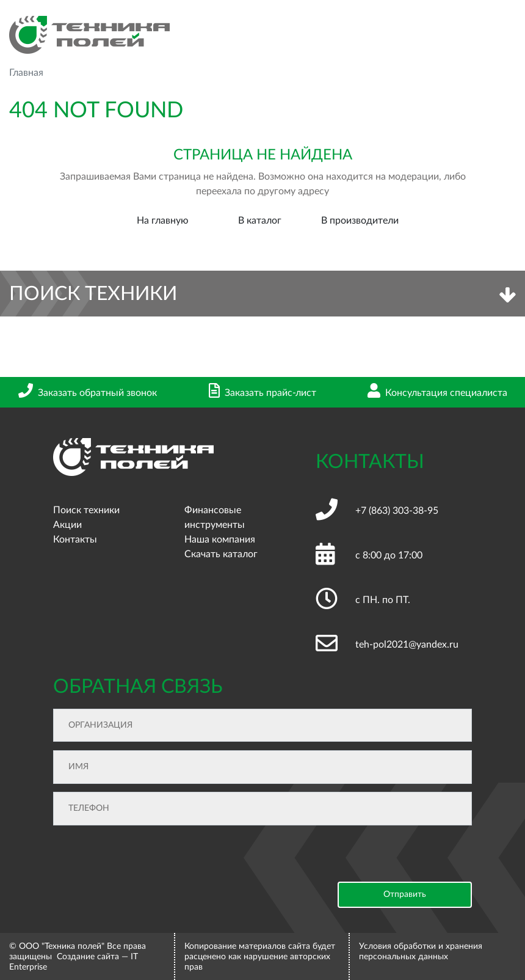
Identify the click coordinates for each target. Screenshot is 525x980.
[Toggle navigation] (506, 35)
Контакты (75, 539)
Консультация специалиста (437, 393)
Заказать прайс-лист (262, 393)
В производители (360, 221)
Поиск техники (86, 510)
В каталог (260, 221)
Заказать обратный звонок (88, 393)
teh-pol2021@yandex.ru (407, 645)
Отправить (405, 894)
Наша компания (220, 539)
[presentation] (146, 857)
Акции (67, 525)
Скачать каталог (221, 554)
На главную (163, 221)
